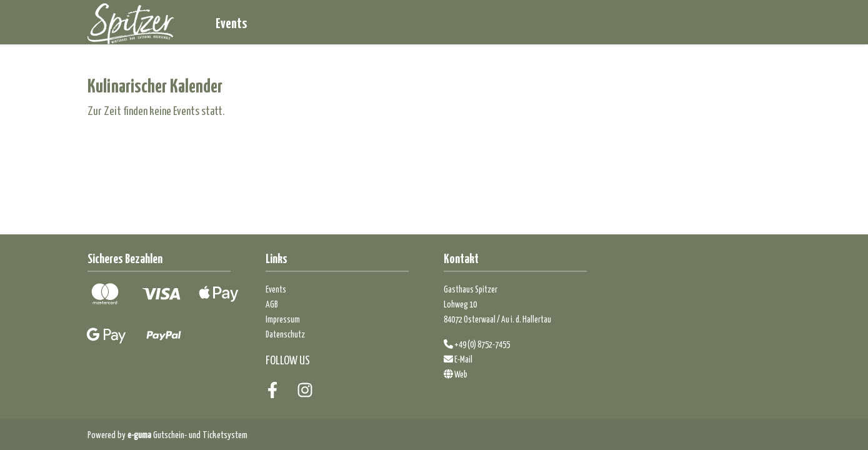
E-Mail (458, 359)
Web (456, 374)
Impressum (283, 319)
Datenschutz (285, 334)
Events (231, 22)
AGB (272, 304)
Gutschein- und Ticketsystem (187, 434)
